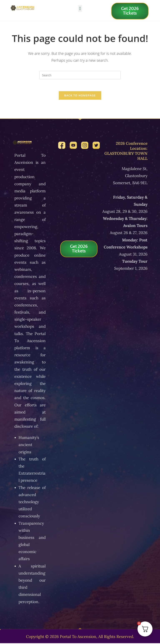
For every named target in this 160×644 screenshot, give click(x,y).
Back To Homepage (80, 96)
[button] (80, 8)
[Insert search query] (80, 75)
